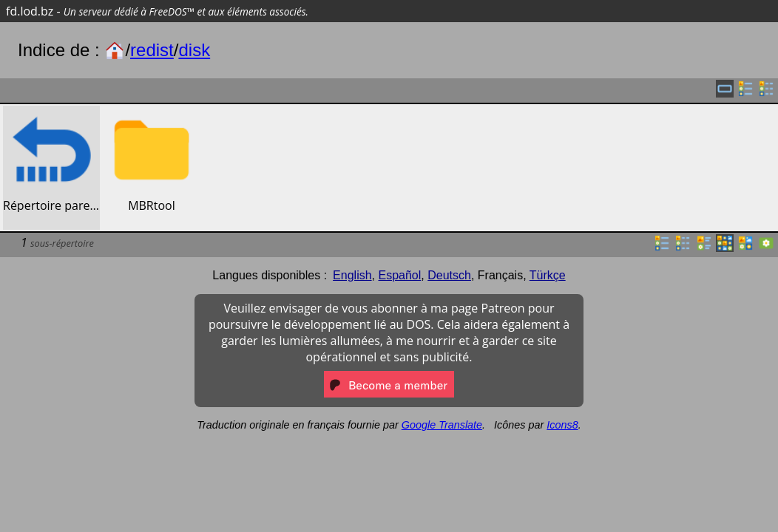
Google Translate (442, 425)
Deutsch (449, 275)
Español (399, 275)
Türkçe (548, 275)
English (352, 275)
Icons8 (562, 425)
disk (194, 50)
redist (152, 50)
